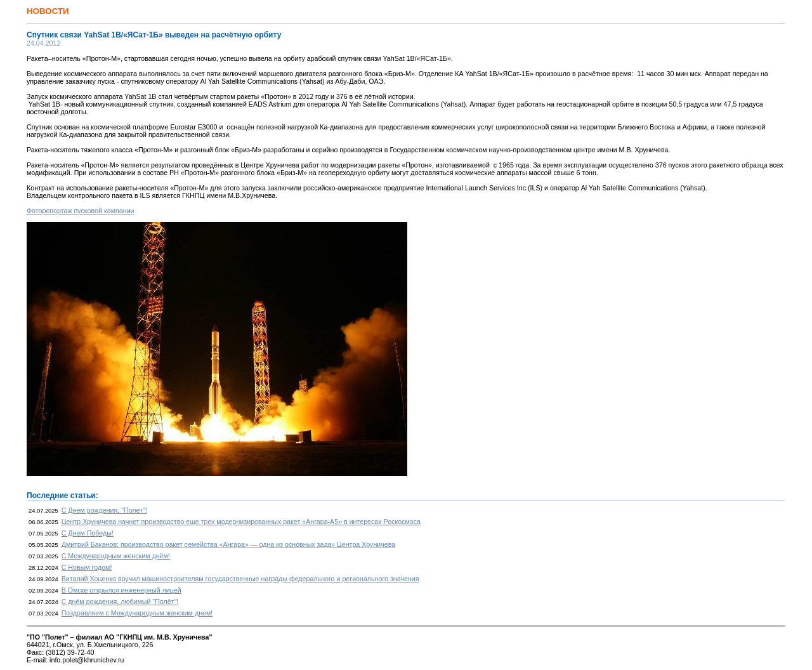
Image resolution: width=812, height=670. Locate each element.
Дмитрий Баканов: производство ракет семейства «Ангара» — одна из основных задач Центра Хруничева (229, 544)
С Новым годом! (87, 567)
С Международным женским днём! (116, 556)
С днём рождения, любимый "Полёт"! (120, 601)
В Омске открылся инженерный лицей (121, 590)
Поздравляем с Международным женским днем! (137, 613)
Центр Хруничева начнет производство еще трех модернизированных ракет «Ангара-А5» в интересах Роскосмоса (241, 522)
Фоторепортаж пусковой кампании (81, 211)
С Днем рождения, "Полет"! (104, 510)
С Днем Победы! (88, 533)
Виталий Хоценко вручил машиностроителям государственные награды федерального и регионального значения (240, 579)
